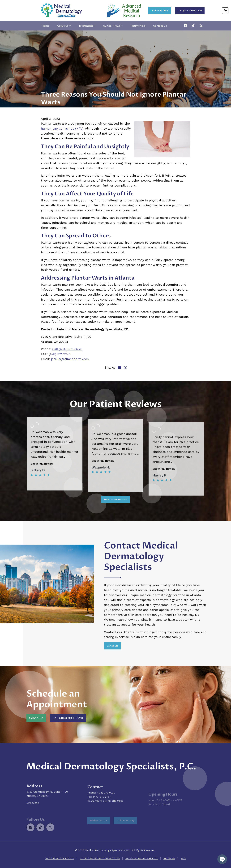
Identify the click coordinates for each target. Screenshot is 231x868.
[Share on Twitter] (125, 368)
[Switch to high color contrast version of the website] (225, 11)
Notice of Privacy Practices (100, 858)
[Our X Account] (194, 26)
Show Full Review (42, 492)
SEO (183, 858)
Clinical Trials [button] (113, 26)
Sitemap (169, 858)
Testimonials (138, 26)
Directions (33, 819)
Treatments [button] (87, 26)
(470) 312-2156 (114, 816)
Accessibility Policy (60, 858)
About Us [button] (64, 26)
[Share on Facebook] (120, 368)
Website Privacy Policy (142, 858)
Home (46, 26)
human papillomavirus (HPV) (62, 129)
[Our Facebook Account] (186, 26)
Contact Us (160, 26)
